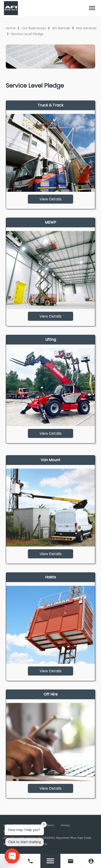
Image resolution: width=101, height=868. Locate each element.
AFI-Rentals (61, 28)
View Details (50, 199)
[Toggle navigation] (92, 8)
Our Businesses (34, 28)
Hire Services (86, 28)
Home (11, 28)
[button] (92, 8)
